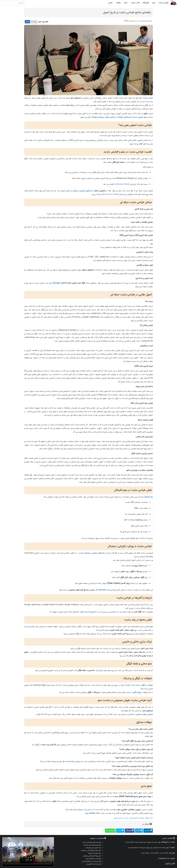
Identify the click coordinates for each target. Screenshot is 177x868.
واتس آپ (110, 830)
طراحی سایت (164, 3)
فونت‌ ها (67, 240)
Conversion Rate (111, 194)
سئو (154, 3)
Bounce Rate (123, 184)
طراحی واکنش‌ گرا (84, 330)
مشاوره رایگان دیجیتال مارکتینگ (103, 117)
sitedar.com (94, 813)
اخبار (126, 3)
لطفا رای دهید (43, 22)
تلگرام (139, 830)
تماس (110, 3)
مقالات (118, 3)
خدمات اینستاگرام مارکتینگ (127, 117)
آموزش (141, 117)
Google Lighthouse (62, 283)
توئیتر (120, 830)
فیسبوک (130, 830)
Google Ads (129, 685)
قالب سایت (135, 3)
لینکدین (148, 830)
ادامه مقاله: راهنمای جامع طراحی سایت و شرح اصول (133, 818)
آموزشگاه (146, 3)
